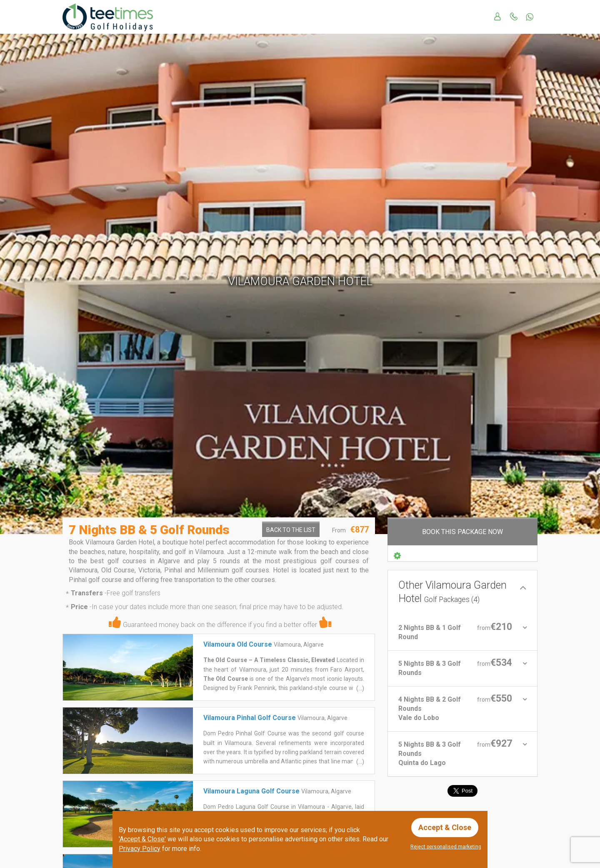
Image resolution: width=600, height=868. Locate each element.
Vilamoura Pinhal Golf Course (250, 718)
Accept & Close (445, 827)
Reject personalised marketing (446, 847)
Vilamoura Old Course (238, 644)
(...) (360, 688)
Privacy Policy (140, 849)
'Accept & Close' (142, 839)
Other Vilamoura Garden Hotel (452, 592)
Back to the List (291, 530)
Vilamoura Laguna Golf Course (251, 791)
